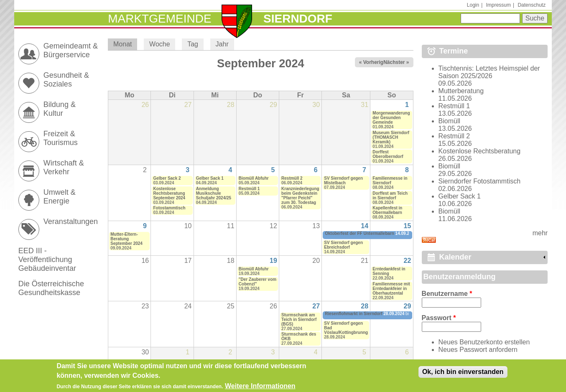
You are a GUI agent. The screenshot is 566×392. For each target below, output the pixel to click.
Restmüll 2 (292, 178)
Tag (193, 44)
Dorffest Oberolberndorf (388, 154)
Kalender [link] (455, 257)
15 (408, 226)
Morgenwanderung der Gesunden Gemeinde (391, 118)
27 (316, 306)
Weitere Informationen (260, 387)
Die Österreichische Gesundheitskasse (51, 288)
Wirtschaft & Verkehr (64, 167)
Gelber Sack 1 (210, 178)
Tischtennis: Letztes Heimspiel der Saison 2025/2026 (489, 72)
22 (408, 261)
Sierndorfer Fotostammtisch (480, 181)
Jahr (222, 44)
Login (473, 5)
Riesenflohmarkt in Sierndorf (353, 314)
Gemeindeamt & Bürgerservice (71, 50)
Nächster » (396, 62)
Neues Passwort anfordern (478, 350)
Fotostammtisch (169, 208)
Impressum (498, 5)
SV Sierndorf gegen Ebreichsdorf (343, 245)
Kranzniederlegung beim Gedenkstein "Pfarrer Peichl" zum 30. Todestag (300, 196)
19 (273, 261)
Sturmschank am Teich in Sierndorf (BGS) (299, 319)
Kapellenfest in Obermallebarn (387, 210)
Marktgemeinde (159, 19)
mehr (540, 233)
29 (408, 306)
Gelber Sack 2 (167, 178)
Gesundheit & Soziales (66, 80)
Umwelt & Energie (60, 197)
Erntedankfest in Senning (389, 271)
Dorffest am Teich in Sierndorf (390, 196)
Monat (125, 44)
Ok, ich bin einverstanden (463, 373)
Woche (160, 44)
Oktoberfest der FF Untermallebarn (359, 233)
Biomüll (449, 121)
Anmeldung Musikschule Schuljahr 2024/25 (214, 193)
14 (365, 226)
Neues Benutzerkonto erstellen (484, 342)
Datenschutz (532, 5)
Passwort (439, 318)
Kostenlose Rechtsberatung (480, 151)
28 (365, 306)
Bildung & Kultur (60, 109)
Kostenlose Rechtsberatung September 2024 (169, 193)
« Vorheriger (374, 62)
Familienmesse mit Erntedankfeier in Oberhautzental (391, 289)
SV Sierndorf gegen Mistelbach (343, 181)
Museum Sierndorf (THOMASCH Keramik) (391, 137)
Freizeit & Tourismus (61, 138)
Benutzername (447, 294)
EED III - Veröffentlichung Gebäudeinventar (47, 260)
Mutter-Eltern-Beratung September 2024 (126, 239)
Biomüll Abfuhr (254, 178)
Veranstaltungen (71, 221)
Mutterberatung (461, 91)
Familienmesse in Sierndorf (390, 181)
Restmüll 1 (249, 189)
